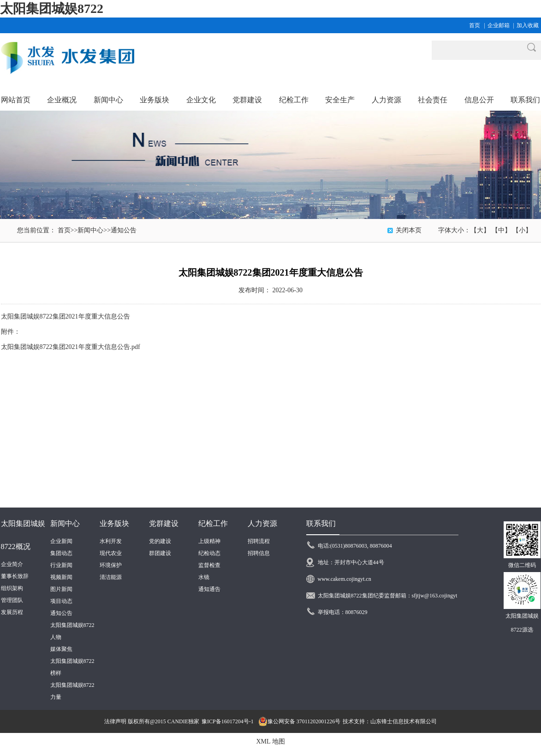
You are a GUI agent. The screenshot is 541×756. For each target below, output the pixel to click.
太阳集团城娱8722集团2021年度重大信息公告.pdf (71, 347)
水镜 (204, 577)
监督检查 (209, 565)
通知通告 (209, 589)
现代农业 (111, 553)
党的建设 (160, 541)
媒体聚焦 (61, 649)
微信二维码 (522, 565)
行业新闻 (61, 565)
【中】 (501, 230)
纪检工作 (213, 523)
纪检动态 (209, 553)
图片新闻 (61, 589)
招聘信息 (259, 553)
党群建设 (164, 523)
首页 (475, 25)
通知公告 (124, 230)
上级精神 (209, 541)
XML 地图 (270, 741)
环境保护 (111, 565)
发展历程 (12, 612)
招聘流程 (259, 541)
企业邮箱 (499, 25)
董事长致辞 (15, 576)
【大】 (480, 230)
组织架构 (12, 588)
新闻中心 (90, 230)
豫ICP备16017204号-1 (228, 721)
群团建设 (160, 553)
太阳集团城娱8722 (52, 9)
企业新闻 (61, 541)
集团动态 (61, 553)
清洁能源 (111, 577)
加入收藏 (528, 25)
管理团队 (12, 600)
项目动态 (61, 601)
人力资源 (262, 523)
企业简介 (12, 564)
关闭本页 (409, 230)
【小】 (522, 230)
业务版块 (114, 523)
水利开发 (111, 541)
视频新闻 (61, 577)
